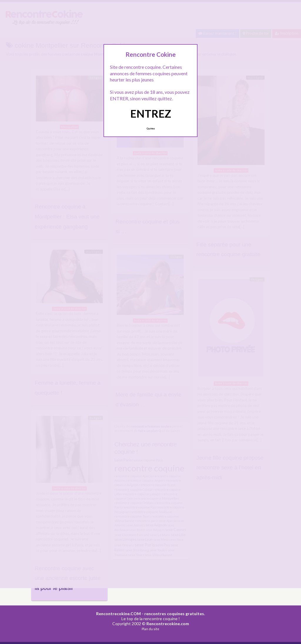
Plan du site (150, 629)
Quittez (151, 129)
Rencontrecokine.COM (118, 614)
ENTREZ (151, 114)
